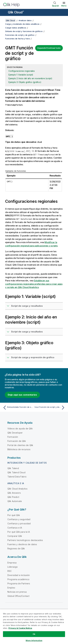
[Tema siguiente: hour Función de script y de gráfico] (50, 408)
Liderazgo (13, 567)
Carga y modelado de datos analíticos (22, 24)
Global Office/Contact (18, 596)
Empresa (12, 563)
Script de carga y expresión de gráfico (33, 357)
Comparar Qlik (15, 536)
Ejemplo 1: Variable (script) (21, 75)
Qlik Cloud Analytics (17, 489)
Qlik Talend (13, 468)
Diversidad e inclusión (19, 575)
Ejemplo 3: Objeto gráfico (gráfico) (25, 82)
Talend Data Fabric (17, 477)
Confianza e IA (15, 528)
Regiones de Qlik (16, 549)
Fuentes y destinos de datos (22, 544)
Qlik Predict (13, 497)
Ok (34, 634)
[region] (34, 627)
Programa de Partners (19, 583)
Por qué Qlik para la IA (19, 532)
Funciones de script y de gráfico (20, 35)
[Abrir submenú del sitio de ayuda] (4, 13)
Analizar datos (25, 20)
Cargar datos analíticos (16, 28)
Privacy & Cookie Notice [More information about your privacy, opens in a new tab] (20, 628)
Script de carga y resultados (27, 306)
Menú (64, 6)
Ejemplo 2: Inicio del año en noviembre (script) (30, 78)
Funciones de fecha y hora (17, 39)
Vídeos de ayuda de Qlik (20, 429)
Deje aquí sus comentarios (22, 395)
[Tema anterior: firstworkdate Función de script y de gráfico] (18, 408)
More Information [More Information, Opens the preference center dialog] (34, 640)
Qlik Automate (15, 501)
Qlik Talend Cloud (16, 472)
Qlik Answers (14, 493)
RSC (10, 571)
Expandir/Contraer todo (49, 48)
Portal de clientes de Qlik (20, 445)
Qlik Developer (15, 433)
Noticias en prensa (17, 592)
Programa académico (18, 579)
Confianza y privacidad (19, 523)
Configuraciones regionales (22, 71)
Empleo (11, 588)
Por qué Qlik (14, 515)
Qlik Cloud (16, 12)
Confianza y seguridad (19, 519)
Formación (13, 437)
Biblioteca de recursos (19, 449)
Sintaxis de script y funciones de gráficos (24, 31)
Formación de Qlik (17, 441)
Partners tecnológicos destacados (25, 540)
